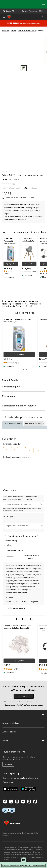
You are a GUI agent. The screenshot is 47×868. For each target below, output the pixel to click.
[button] (11, 264)
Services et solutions (24, 723)
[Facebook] (5, 802)
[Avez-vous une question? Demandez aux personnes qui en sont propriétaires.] (23, 504)
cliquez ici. (29, 306)
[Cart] (43, 17)
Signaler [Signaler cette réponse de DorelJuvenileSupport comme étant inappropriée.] (35, 602)
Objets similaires (30, 188)
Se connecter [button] (23, 696)
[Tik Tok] (35, 802)
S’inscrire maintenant (34, 705)
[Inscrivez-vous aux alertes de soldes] (18, 198)
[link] (9, 184)
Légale (24, 740)
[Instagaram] (17, 802)
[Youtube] (23, 802)
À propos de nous (24, 732)
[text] (11, 273)
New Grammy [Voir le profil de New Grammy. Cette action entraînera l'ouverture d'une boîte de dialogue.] (11, 540)
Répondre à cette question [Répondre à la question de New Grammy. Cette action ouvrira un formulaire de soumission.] (31, 557)
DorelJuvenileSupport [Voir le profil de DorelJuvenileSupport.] (17, 592)
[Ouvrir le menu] (4, 17)
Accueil (5, 30)
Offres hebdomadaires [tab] (12, 423)
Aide (24, 715)
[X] (11, 802)
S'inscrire (8, 765)
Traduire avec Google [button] (14, 550)
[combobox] (26, 526)
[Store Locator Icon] (4, 11)
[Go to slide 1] (24, 68)
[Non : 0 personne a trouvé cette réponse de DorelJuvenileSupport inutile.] (24, 601)
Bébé (13, 30)
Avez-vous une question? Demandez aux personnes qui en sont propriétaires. (20, 498)
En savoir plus (8, 782)
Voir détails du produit (12, 188)
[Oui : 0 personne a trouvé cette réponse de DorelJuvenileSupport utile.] (16, 601)
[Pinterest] (29, 802)
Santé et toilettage (27, 30)
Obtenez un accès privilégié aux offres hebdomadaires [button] (24, 866)
